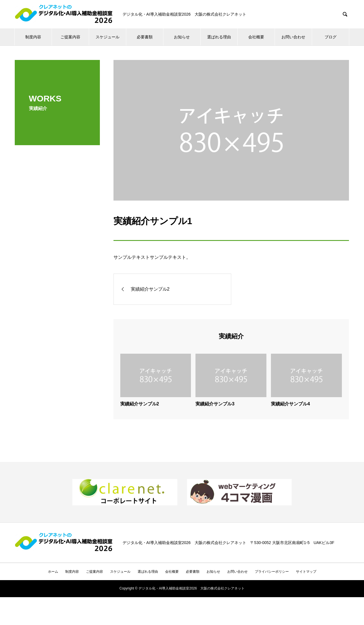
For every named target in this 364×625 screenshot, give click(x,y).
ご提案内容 (70, 37)
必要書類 (145, 37)
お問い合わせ (293, 37)
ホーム (53, 572)
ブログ (331, 37)
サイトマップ (306, 572)
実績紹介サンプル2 (140, 404)
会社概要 (256, 37)
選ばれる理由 (219, 37)
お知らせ (182, 37)
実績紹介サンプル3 (215, 404)
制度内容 (33, 37)
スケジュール (108, 37)
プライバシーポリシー (272, 572)
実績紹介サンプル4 (290, 404)
